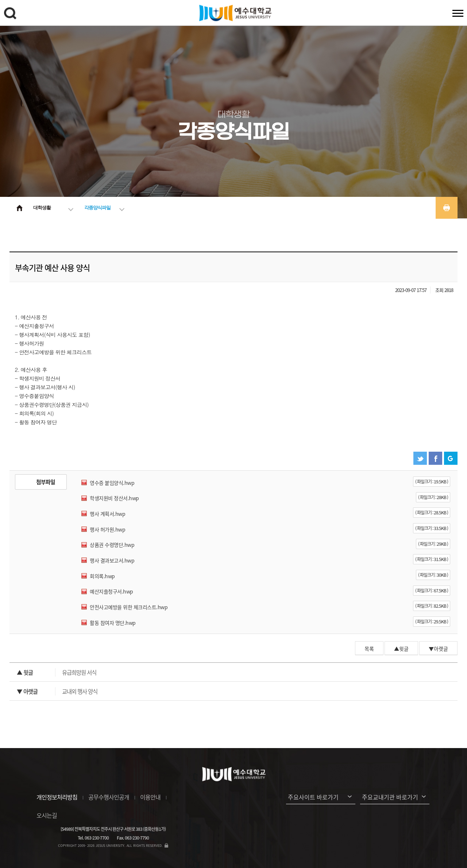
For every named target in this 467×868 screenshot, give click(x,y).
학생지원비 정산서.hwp (114, 498)
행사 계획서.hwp (107, 514)
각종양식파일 (97, 208)
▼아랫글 (438, 649)
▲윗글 (401, 649)
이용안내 (150, 797)
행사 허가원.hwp (107, 529)
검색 (11, 15)
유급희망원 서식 (57, 672)
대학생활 (42, 208)
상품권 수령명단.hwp (112, 545)
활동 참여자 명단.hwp (113, 623)
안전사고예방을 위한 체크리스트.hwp (129, 607)
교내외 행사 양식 (57, 691)
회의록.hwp (102, 576)
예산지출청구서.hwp (111, 591)
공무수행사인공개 (109, 797)
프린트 (447, 208)
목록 (369, 649)
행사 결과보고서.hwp (112, 560)
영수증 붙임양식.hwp (112, 483)
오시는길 (47, 815)
